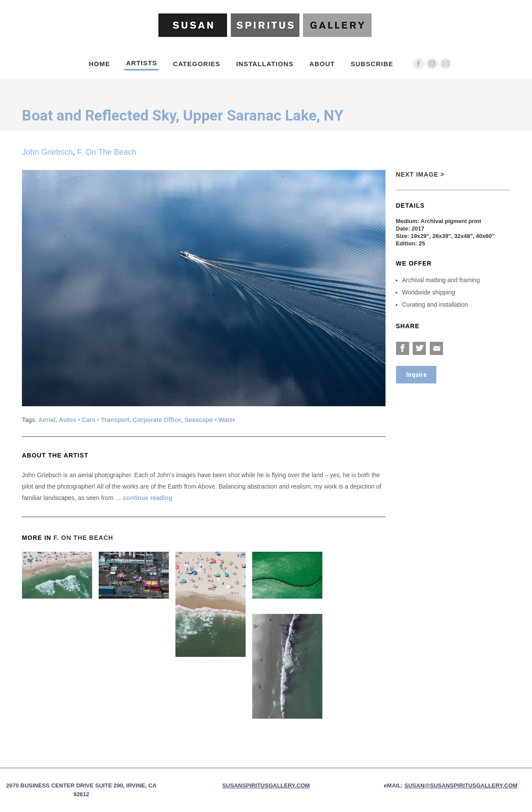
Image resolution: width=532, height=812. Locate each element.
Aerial (47, 420)
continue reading (148, 498)
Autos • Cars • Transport (94, 420)
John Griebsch (47, 152)
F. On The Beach (107, 152)
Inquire (416, 375)
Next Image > (420, 174)
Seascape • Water (210, 420)
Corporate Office (157, 420)
